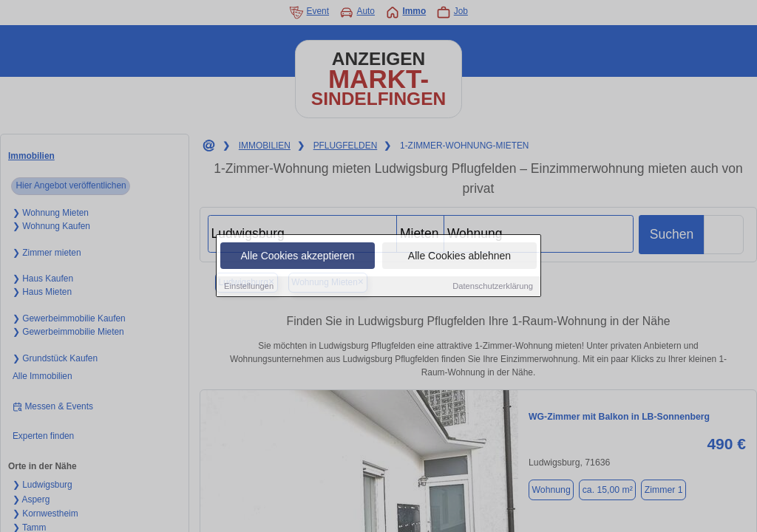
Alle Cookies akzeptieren (297, 256)
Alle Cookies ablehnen (459, 256)
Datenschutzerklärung (493, 287)
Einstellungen (249, 287)
